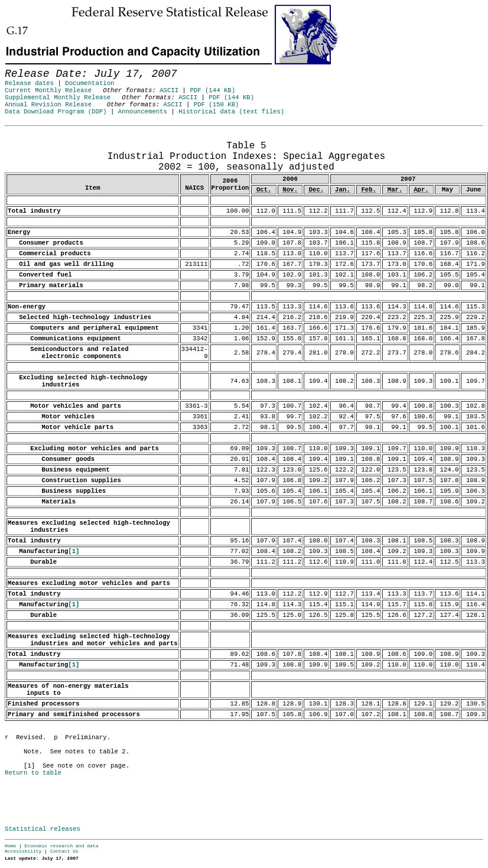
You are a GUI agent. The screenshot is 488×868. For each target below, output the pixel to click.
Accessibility (23, 851)
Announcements (143, 112)
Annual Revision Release (48, 105)
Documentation (90, 83)
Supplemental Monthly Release (58, 97)
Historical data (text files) (231, 112)
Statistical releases (43, 829)
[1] (74, 551)
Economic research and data (62, 846)
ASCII (169, 90)
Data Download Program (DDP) (56, 112)
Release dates (29, 83)
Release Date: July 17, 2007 (30, 132)
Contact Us (64, 851)
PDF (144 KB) (212, 90)
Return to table (33, 773)
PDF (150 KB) (217, 105)
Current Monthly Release (48, 90)
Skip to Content (19, 66)
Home (10, 846)
